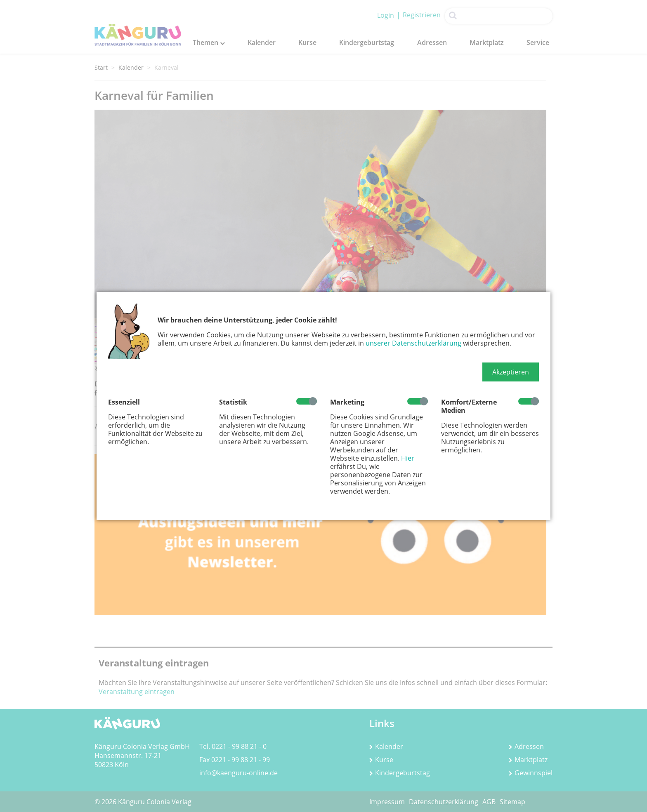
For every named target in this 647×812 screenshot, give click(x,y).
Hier (408, 458)
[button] (511, 372)
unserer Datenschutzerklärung (413, 343)
